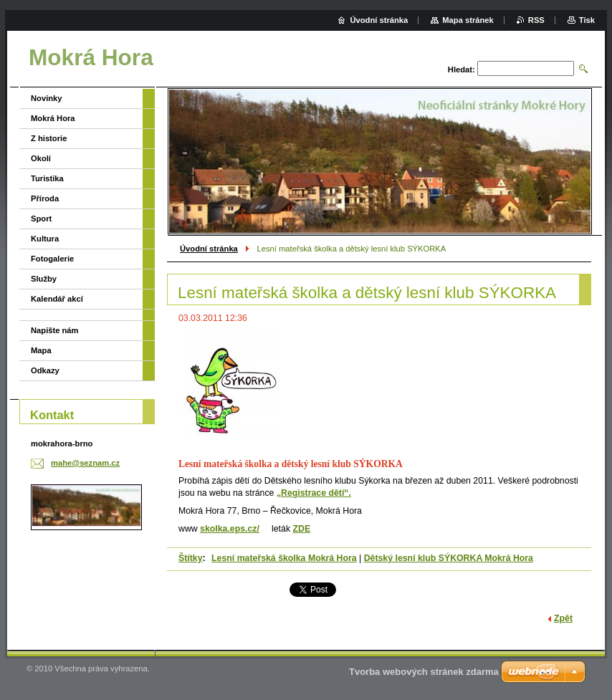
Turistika (47, 178)
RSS (536, 20)
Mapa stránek (468, 20)
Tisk (587, 20)
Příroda (45, 198)
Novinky (47, 98)
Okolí (41, 158)
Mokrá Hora (53, 118)
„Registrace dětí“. (314, 493)
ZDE (301, 529)
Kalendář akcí (57, 299)
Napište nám (55, 330)
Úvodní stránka (209, 249)
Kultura (45, 239)
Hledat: (462, 69)
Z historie (49, 138)
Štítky (191, 558)
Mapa (41, 350)
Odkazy (45, 370)
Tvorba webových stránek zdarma (424, 672)
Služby (44, 279)
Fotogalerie (52, 259)
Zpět (563, 618)
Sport (41, 219)
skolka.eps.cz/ (230, 529)
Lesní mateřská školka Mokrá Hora (284, 558)
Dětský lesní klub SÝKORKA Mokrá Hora (449, 558)
